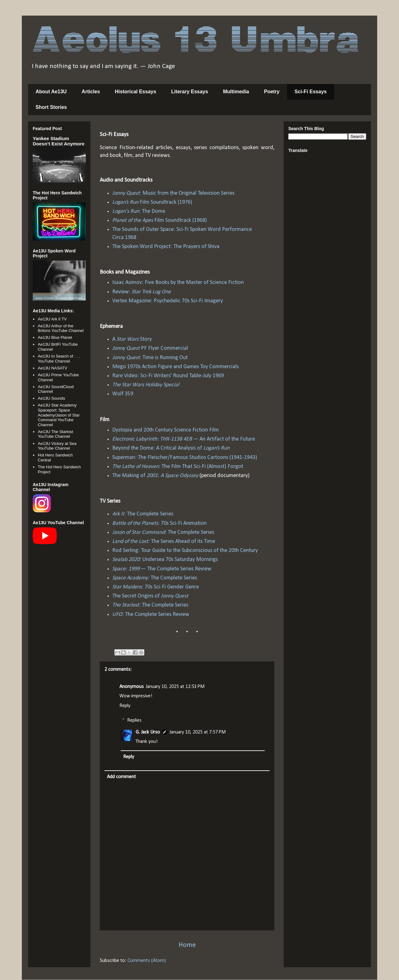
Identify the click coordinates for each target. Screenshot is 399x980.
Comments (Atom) (147, 961)
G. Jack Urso (148, 732)
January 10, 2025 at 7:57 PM (197, 732)
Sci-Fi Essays (311, 92)
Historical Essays (136, 92)
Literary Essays (190, 92)
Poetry (272, 92)
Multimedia (236, 92)
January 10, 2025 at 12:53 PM (175, 687)
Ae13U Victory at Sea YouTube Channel (57, 446)
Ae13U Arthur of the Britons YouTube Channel (61, 328)
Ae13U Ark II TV (52, 319)
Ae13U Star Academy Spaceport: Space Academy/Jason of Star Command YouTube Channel (59, 415)
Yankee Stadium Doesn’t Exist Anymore (59, 141)
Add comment (121, 777)
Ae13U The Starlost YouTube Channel (55, 434)
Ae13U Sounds (51, 398)
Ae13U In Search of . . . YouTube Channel (59, 359)
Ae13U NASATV (52, 368)
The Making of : (155, 476)
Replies (134, 720)
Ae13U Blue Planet (55, 337)
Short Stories (51, 107)
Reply (125, 706)
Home (187, 945)
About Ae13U (51, 92)
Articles (91, 92)
